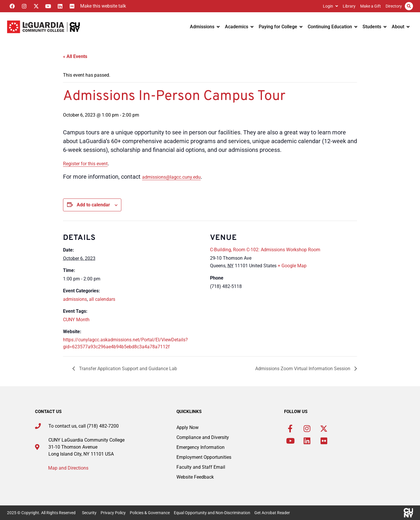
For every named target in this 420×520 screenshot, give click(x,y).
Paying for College (281, 27)
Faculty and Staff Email (201, 467)
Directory (394, 6)
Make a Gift (371, 6)
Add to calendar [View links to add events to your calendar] (93, 205)
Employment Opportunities (204, 457)
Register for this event (85, 164)
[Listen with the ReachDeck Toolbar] (102, 6)
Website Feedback (195, 477)
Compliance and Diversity (203, 437)
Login (330, 6)
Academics (239, 27)
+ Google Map (292, 266)
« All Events (75, 56)
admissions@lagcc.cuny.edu (171, 177)
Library (349, 6)
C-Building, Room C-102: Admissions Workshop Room (265, 250)
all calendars (102, 299)
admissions (75, 299)
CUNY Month (76, 320)
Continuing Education (332, 27)
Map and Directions (68, 468)
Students (374, 27)
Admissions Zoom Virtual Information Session (303, 369)
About (401, 27)
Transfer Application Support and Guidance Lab (127, 369)
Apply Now (188, 427)
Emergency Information (201, 447)
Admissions (205, 27)
